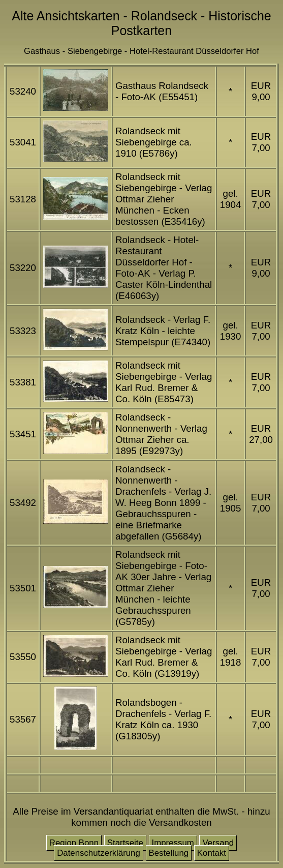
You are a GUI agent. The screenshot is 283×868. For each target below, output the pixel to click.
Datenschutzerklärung (99, 853)
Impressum (173, 843)
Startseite (125, 843)
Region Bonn (74, 843)
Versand (218, 843)
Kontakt (212, 853)
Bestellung (169, 853)
